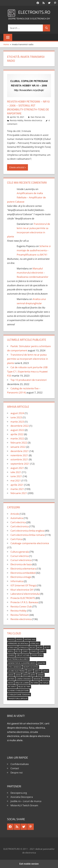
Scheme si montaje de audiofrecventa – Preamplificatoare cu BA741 (34, 250)
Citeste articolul (17, 167)
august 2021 (17, 468)
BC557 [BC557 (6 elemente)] (47, 647)
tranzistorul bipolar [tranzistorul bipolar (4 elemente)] (18, 698)
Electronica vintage (21, 577)
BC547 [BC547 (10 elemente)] (40, 647)
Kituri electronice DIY (22, 590)
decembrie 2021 (20, 451)
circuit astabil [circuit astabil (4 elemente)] (23, 655)
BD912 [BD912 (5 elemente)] (11, 651)
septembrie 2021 (20, 464)
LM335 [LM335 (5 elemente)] (11, 675)
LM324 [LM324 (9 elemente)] (46, 671)
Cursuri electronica (21, 560)
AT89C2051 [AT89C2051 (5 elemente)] (35, 643)
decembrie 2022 (20, 426)
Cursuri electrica (19, 556)
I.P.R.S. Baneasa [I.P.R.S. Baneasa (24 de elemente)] (15, 667)
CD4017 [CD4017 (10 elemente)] (42, 651)
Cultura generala (20, 552)
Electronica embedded (23, 573)
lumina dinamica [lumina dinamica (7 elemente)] (24, 679)
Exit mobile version (29, 864)
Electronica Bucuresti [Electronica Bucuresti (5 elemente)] (18, 659)
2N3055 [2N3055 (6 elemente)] (19, 639)
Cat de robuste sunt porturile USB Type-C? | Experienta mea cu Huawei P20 (27, 372)
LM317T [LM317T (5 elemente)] (38, 671)
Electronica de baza (21, 564)
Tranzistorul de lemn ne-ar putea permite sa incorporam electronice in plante (28, 359)
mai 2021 (16, 480)
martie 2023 (17, 422)
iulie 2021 (16, 472)
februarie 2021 (19, 493)
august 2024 (17, 413)
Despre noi (17, 773)
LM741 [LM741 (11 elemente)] (33, 675)
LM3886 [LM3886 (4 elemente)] (41, 675)
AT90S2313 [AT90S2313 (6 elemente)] (24, 647)
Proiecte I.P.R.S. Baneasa (24, 602)
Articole (15, 514)
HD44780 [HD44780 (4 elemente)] (41, 663)
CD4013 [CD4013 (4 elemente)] (34, 651)
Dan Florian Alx (38, 117)
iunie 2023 (16, 417)
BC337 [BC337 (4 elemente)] (33, 647)
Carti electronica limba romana (27, 535)
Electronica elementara (23, 569)
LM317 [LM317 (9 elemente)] (30, 671)
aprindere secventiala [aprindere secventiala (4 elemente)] (18, 643)
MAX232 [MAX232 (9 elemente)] (46, 679)
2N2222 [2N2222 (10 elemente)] (11, 639)
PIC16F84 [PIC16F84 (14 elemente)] (34, 683)
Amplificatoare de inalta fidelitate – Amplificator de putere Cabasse (27, 197)
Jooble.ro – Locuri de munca (26, 801)
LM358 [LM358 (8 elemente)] (18, 675)
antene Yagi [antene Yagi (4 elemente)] (30, 639)
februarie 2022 (19, 443)
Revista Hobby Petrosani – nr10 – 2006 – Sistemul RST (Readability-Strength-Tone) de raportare (27, 107)
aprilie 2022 (17, 434)
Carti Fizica (16, 539)
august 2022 (17, 430)
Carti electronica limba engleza (27, 531)
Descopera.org (19, 793)
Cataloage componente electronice (30, 543)
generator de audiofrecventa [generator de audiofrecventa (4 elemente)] (22, 663)
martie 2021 (17, 489)
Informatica (17, 581)
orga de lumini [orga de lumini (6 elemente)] (22, 683)
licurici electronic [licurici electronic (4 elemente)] (17, 671)
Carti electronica (19, 526)
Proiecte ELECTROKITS (23, 598)
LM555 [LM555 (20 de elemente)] (25, 675)
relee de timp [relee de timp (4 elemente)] (24, 687)
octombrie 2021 (19, 459)
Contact (15, 768)
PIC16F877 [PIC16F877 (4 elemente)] (12, 687)
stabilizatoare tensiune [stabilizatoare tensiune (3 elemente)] (19, 695)
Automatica (17, 518)
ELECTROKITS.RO (34, 12)
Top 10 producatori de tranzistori (29, 380)
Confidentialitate (20, 764)
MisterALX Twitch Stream (24, 805)
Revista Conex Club (21, 606)
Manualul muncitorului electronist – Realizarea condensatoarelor (33, 273)
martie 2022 (17, 438)
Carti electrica (18, 522)
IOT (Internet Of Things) (23, 585)
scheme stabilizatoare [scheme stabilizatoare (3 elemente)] (18, 691)
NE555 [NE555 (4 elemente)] (11, 683)
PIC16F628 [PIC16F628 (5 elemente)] (44, 683)
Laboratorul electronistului (25, 594)
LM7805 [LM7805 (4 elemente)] (11, 679)
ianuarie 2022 (18, 447)
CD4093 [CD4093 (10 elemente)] (11, 655)
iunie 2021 (16, 476)
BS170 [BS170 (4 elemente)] (18, 651)
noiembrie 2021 (19, 455)
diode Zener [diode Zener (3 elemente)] (37, 655)
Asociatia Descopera (22, 797)
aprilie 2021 (17, 485)
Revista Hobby (17, 120)
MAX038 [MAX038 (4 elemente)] (37, 679)
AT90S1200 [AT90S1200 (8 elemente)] (12, 647)
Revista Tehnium (20, 615)
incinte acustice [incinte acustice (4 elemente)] (31, 667)
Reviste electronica (33, 120)
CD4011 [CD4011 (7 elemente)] (26, 651)
